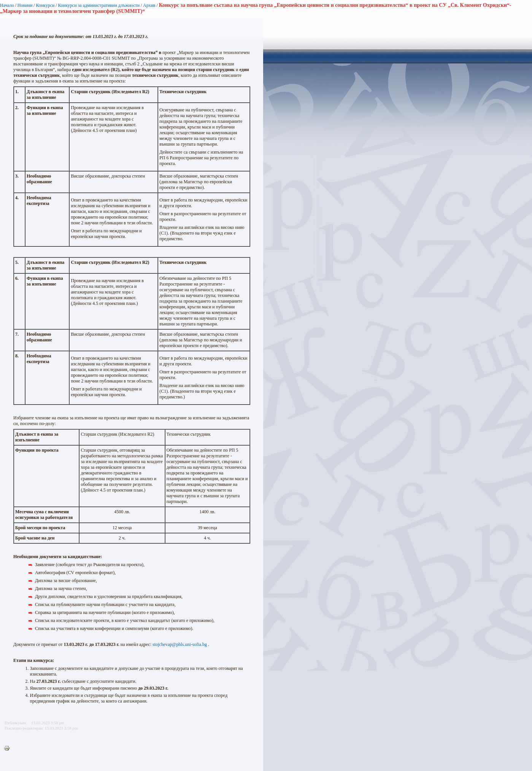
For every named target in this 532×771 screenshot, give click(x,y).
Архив (149, 5)
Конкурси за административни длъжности (99, 5)
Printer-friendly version (9, 749)
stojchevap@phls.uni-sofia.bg (180, 644)
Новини (25, 5)
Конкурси (45, 5)
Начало (7, 5)
